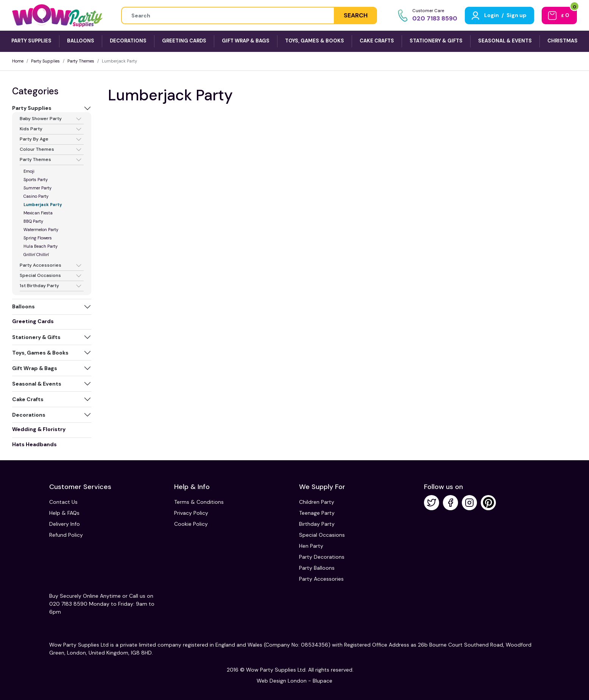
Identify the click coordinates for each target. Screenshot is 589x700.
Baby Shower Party (41, 119)
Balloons (23, 306)
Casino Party (36, 196)
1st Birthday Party (39, 286)
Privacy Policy (191, 513)
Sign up (517, 15)
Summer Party (37, 188)
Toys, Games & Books (40, 353)
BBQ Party (33, 221)
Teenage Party (317, 513)
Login (492, 15)
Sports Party (36, 180)
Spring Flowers (38, 238)
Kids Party (31, 129)
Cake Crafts (28, 399)
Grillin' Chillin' (36, 255)
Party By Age (34, 139)
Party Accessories (41, 266)
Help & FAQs (64, 513)
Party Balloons (317, 568)
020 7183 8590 (435, 18)
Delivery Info (65, 524)
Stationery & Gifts (36, 337)
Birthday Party (317, 524)
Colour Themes (37, 150)
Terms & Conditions (199, 502)
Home (18, 61)
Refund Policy (66, 535)
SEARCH (356, 15)
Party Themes (81, 61)
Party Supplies (45, 61)
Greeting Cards (33, 321)
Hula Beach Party (41, 246)
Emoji (29, 171)
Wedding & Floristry (39, 429)
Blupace (323, 681)
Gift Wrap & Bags (35, 368)
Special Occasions (40, 276)
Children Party (317, 502)
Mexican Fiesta (38, 213)
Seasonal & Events (37, 384)
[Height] (228, 16)
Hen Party (311, 546)
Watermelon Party (41, 230)
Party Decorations (322, 557)
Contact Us (63, 502)
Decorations (29, 415)
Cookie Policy (191, 524)
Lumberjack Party (43, 205)
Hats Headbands (34, 444)
